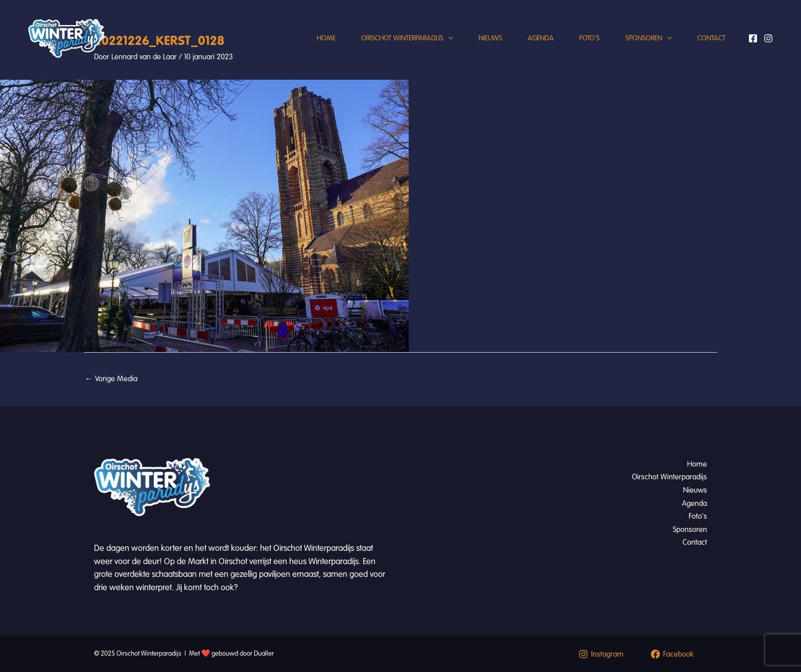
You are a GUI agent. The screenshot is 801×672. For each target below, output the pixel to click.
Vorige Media (111, 379)
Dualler (264, 654)
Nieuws (490, 38)
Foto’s (590, 38)
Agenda (541, 38)
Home (326, 38)
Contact (711, 38)
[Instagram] (768, 38)
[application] (448, 38)
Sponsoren (649, 38)
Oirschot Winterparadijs (407, 38)
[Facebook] (753, 38)
